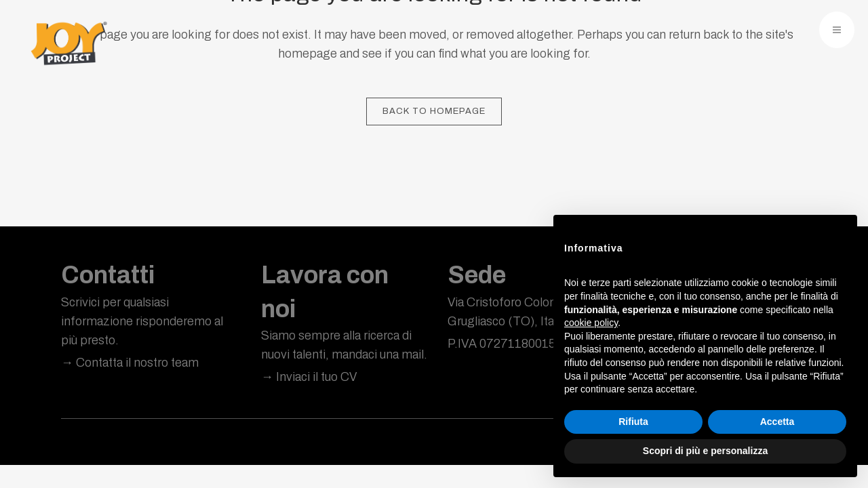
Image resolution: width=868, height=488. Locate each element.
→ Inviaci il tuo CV (309, 377)
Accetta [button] (777, 422)
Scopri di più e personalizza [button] (705, 451)
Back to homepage (434, 111)
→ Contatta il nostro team (130, 363)
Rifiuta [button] (633, 422)
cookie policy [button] (591, 323)
